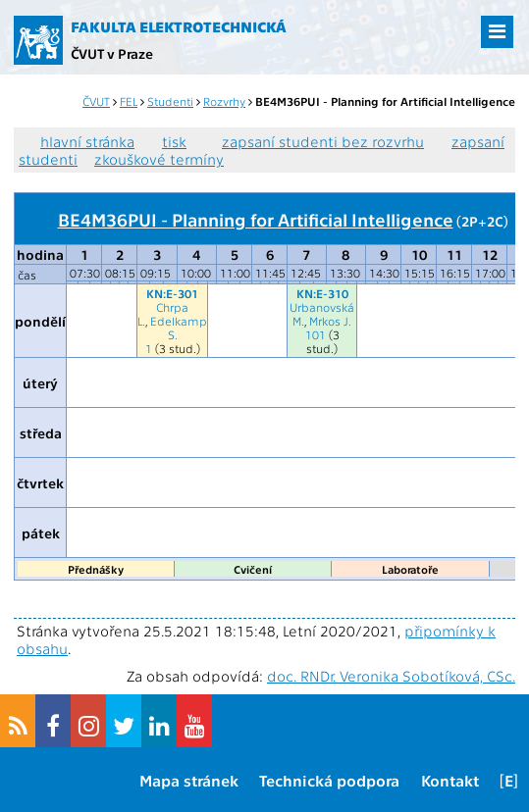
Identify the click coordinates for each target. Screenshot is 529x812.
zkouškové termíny (159, 159)
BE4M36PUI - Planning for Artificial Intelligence (256, 219)
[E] (509, 780)
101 (316, 334)
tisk (174, 141)
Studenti (170, 101)
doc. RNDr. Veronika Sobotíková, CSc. (391, 676)
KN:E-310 (322, 293)
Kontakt (450, 780)
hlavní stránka (87, 141)
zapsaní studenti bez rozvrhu (323, 141)
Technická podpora (329, 780)
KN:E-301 (172, 293)
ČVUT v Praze (112, 53)
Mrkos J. (330, 321)
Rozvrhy (224, 101)
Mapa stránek (189, 780)
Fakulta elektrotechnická (179, 26)
